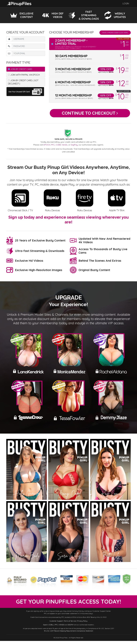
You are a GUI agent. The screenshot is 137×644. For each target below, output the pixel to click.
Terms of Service (70, 624)
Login (126, 4)
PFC (53, 146)
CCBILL (51, 628)
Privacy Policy (82, 624)
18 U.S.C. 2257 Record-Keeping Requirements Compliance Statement (69, 634)
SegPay (74, 146)
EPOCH (47, 146)
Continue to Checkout (90, 114)
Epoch (45, 628)
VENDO (62, 628)
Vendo (65, 146)
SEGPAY (71, 628)
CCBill (58, 146)
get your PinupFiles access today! (69, 604)
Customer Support (56, 624)
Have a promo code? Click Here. (115, 33)
